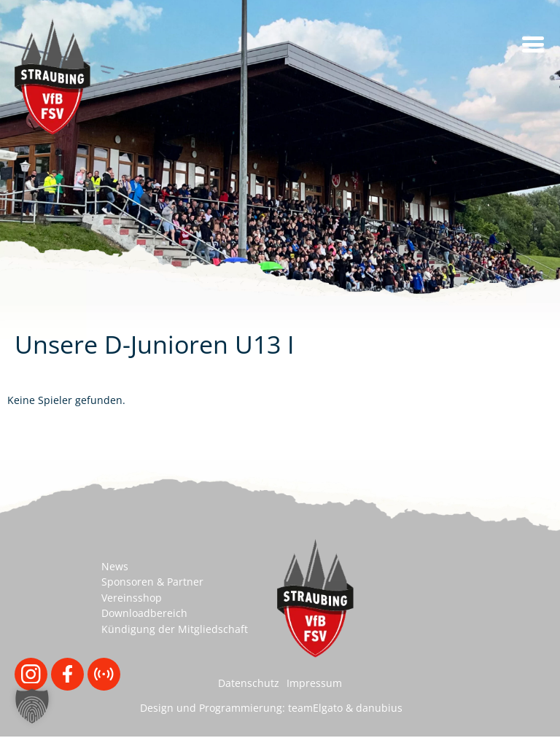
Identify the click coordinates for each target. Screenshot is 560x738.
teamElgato (315, 708)
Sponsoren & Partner (152, 582)
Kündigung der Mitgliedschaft (175, 629)
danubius (379, 708)
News (115, 566)
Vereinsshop (132, 598)
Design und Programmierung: (213, 708)
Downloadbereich (144, 613)
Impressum (314, 683)
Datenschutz (249, 683)
